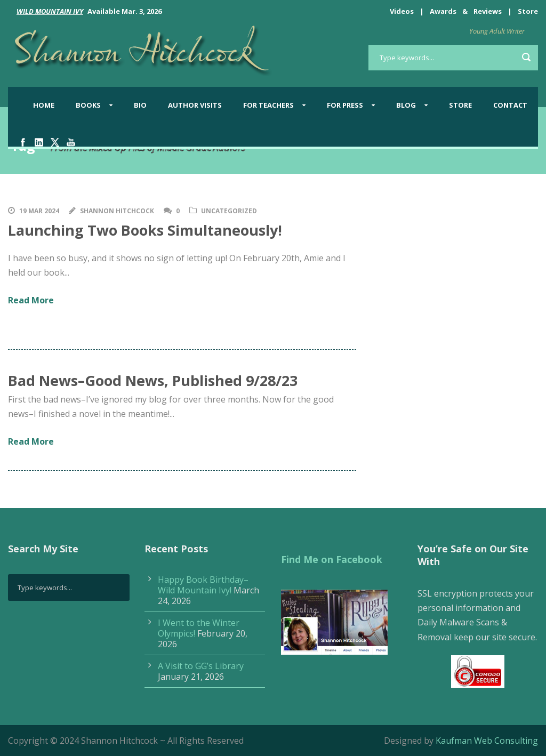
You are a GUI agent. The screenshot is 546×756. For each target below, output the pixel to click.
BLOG (406, 105)
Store (528, 11)
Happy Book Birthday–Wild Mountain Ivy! (203, 585)
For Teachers (268, 105)
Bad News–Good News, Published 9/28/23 (153, 380)
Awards (443, 11)
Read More (31, 300)
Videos (402, 11)
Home (44, 105)
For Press (345, 105)
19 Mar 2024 (39, 211)
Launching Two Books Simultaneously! (145, 230)
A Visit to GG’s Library (201, 666)
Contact (510, 105)
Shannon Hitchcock (117, 211)
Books (88, 105)
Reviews (488, 11)
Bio (140, 105)
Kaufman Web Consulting (487, 741)
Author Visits (195, 105)
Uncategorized (229, 211)
